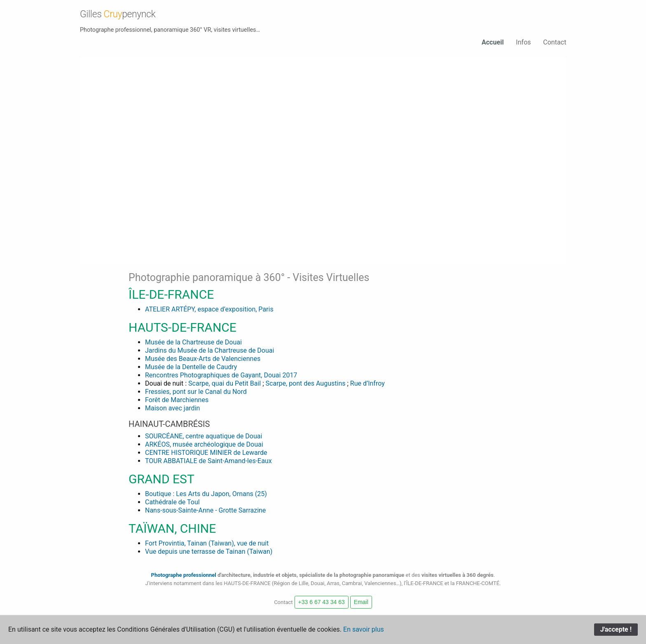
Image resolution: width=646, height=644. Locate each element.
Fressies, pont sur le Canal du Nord (196, 391)
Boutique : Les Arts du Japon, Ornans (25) (206, 493)
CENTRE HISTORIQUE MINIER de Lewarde (206, 452)
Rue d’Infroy (367, 383)
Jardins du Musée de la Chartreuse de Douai (209, 350)
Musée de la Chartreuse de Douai (193, 342)
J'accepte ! (616, 629)
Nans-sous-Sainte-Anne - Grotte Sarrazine (205, 510)
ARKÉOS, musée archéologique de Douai (204, 444)
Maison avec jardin (172, 408)
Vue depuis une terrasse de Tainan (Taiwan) (209, 551)
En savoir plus (364, 629)
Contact (555, 42)
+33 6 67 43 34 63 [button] (322, 602)
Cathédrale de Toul (172, 502)
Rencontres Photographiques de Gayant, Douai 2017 (221, 375)
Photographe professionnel (184, 575)
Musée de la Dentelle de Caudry (191, 366)
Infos (523, 42)
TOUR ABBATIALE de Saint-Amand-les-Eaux (208, 460)
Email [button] (361, 602)
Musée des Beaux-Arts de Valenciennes (203, 358)
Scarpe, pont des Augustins (306, 383)
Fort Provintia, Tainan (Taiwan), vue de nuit (207, 543)
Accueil (492, 42)
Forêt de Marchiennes (177, 399)
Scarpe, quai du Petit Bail (225, 383)
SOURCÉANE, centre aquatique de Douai (204, 436)
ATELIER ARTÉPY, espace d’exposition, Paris (209, 309)
